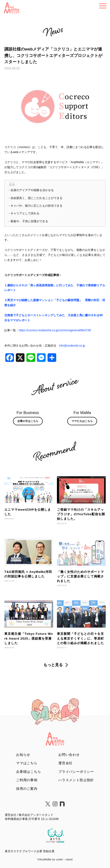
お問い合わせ (69, 755)
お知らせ (23, 755)
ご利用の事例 (27, 780)
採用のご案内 (27, 789)
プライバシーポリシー (76, 772)
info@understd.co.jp (72, 346)
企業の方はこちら (28, 421)
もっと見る (53, 665)
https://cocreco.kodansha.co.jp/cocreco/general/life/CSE (55, 330)
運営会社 (65, 763)
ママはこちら (27, 763)
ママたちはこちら (82, 421)
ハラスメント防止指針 (76, 780)
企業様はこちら (29, 772)
